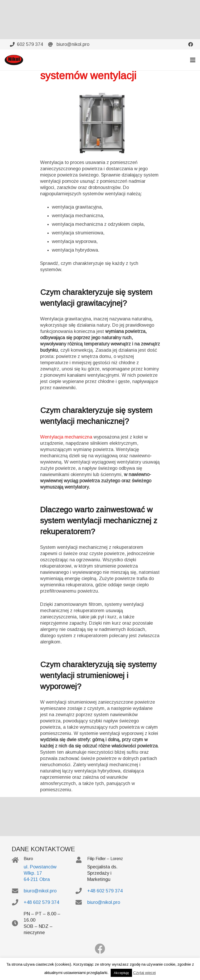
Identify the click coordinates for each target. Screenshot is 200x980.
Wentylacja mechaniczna (66, 437)
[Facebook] (100, 949)
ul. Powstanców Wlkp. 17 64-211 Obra (40, 873)
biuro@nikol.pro (40, 891)
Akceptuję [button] (121, 973)
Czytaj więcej (144, 973)
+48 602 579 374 (41, 902)
